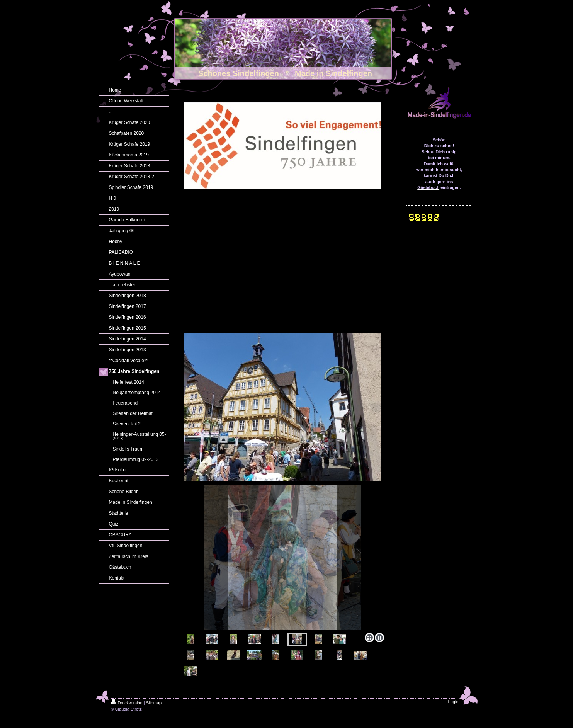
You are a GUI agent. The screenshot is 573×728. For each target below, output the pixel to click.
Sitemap (154, 703)
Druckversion (127, 703)
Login (453, 702)
